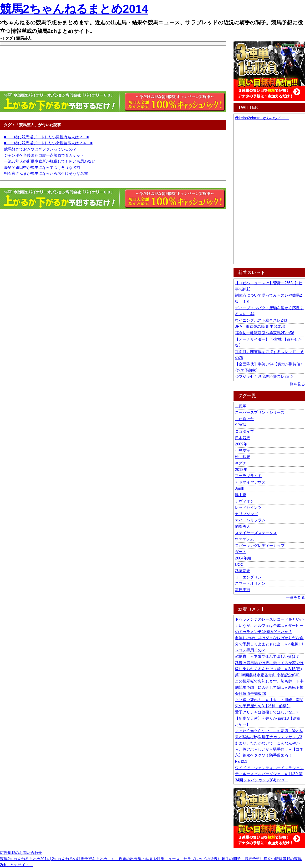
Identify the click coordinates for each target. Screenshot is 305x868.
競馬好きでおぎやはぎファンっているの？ (40, 149)
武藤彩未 (243, 571)
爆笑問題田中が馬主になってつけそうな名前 (42, 167)
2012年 (241, 470)
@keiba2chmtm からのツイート (262, 118)
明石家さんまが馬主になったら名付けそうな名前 (46, 173)
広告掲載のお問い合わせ (21, 853)
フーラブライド (248, 476)
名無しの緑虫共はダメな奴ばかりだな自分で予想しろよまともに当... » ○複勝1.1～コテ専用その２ (269, 644)
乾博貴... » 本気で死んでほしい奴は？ (267, 656)
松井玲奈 (243, 457)
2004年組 (243, 558)
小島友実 (243, 451)
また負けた (244, 419)
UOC (239, 565)
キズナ (241, 463)
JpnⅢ (239, 488)
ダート (241, 552)
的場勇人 (243, 526)
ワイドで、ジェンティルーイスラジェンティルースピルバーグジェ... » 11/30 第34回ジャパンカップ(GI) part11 (269, 774)
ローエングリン (248, 577)
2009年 (241, 444)
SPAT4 (241, 425)
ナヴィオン (244, 501)
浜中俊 (241, 495)
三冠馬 (241, 406)
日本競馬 (243, 438)
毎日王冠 (243, 590)
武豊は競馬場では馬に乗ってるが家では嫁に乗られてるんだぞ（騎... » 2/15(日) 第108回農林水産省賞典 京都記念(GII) (269, 669)
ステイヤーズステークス (256, 533)
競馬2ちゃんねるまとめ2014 (74, 9)
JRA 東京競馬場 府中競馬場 (260, 327)
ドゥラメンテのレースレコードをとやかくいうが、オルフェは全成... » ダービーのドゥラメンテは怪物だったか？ (269, 625)
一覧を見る (295, 384)
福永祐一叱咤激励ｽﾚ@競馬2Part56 (264, 333)
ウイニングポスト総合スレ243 (261, 320)
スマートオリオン (250, 583)
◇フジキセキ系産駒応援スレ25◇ (264, 377)
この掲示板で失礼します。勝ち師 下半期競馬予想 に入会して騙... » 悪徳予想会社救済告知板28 (269, 687)
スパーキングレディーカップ (260, 546)
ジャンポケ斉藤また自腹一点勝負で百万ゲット (44, 155)
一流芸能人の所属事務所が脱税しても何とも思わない (50, 161)
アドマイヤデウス (250, 482)
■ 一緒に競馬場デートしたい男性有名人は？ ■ (46, 137)
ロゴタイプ (244, 432)
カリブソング (246, 514)
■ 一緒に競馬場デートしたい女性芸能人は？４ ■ (48, 143)
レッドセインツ (248, 507)
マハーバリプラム (250, 520)
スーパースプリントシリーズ (260, 412)
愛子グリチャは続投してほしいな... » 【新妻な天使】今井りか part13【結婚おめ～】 (268, 718)
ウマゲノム (244, 539)
